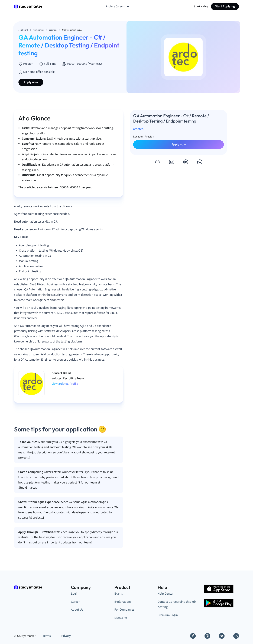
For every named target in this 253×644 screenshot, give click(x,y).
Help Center (166, 594)
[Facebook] (193, 636)
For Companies (124, 610)
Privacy (66, 636)
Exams (119, 594)
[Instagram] (207, 636)
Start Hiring (201, 7)
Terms (47, 636)
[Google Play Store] (219, 603)
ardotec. (139, 129)
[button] (157, 162)
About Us (77, 610)
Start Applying (225, 6)
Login (75, 594)
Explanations (123, 602)
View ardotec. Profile (65, 384)
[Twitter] (222, 636)
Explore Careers (118, 7)
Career (75, 602)
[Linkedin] (236, 636)
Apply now (31, 82)
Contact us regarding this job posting (177, 604)
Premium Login (168, 615)
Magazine (121, 618)
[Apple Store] (219, 589)
